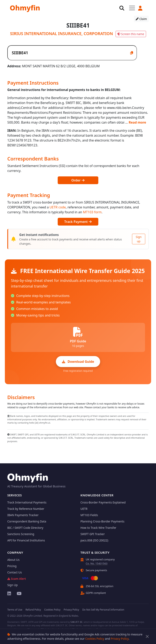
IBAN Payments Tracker (23, 515)
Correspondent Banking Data (27, 521)
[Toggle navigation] (132, 8)
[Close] (147, 637)
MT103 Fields (89, 515)
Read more (138, 122)
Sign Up (12, 585)
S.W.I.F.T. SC (76, 622)
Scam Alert (17, 579)
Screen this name (131, 34)
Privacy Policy (120, 639)
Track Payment (78, 222)
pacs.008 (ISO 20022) (94, 540)
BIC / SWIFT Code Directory (25, 528)
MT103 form (92, 212)
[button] (141, 8)
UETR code (58, 207)
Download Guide (78, 362)
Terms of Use (15, 610)
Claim (141, 19)
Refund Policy (33, 610)
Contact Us (15, 572)
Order (78, 180)
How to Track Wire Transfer (98, 528)
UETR (84, 509)
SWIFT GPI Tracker (93, 534)
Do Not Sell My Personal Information (103, 610)
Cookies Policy (95, 639)
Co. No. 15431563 (97, 563)
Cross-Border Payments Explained (103, 502)
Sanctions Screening (21, 534)
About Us (13, 560)
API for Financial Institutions (26, 540)
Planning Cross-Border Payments (102, 521)
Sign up (139, 239)
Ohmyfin (25, 8)
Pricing (12, 566)
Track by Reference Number (26, 509)
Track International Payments (27, 502)
